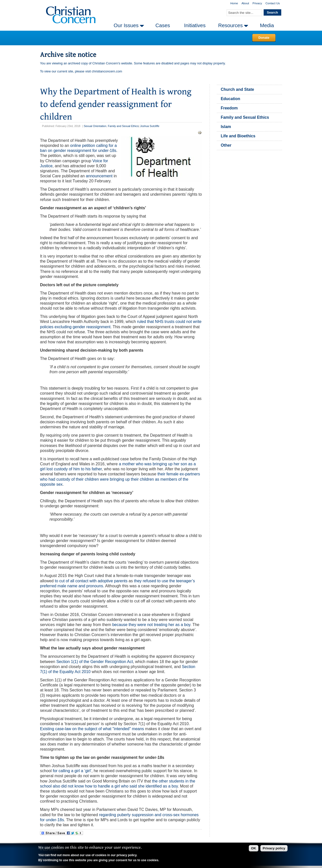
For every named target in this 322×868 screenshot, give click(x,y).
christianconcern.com (107, 71)
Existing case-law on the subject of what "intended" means (92, 729)
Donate (264, 38)
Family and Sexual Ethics (123, 126)
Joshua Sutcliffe (150, 126)
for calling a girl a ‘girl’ (72, 771)
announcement (99, 176)
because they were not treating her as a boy (151, 625)
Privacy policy (274, 848)
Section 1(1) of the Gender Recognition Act (95, 662)
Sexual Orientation (95, 126)
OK (254, 848)
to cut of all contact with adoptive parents (91, 581)
